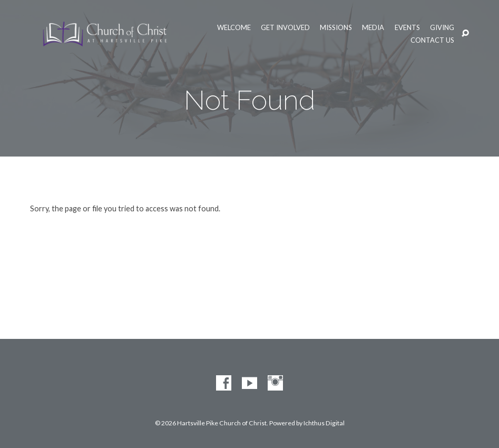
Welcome (234, 28)
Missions (336, 28)
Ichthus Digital (324, 423)
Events (407, 28)
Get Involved (285, 28)
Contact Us (432, 40)
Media (373, 28)
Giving (442, 28)
